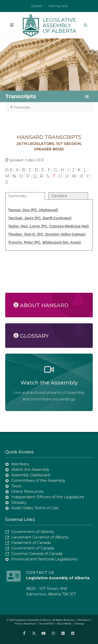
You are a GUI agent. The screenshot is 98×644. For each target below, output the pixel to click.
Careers (37, 6)
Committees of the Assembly (38, 481)
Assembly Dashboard (31, 475)
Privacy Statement (25, 623)
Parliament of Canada (31, 543)
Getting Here (58, 6)
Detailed (59, 196)
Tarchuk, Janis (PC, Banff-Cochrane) (40, 218)
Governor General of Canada (37, 554)
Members (20, 464)
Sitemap (79, 623)
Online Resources (27, 491)
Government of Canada (33, 548)
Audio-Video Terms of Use (35, 508)
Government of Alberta (32, 532)
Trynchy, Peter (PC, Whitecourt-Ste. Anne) (44, 242)
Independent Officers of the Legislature (48, 497)
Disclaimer (84, 620)
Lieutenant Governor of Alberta (40, 537)
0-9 (9, 170)
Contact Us (40, 572)
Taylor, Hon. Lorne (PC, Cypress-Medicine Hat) (48, 226)
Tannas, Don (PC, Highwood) (33, 210)
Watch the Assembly (30, 470)
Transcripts (22, 107)
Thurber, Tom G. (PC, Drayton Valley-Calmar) (47, 234)
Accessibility (46, 623)
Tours (16, 486)
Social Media (64, 623)
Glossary (19, 502)
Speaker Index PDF (25, 160)
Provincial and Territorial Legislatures (44, 559)
